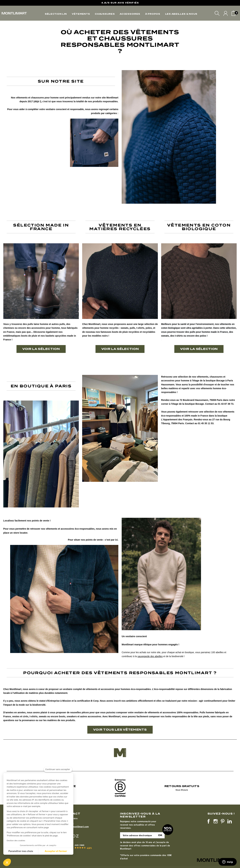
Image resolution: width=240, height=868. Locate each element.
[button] (7, 862)
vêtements (22, 98)
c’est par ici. (112, 540)
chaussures (37, 98)
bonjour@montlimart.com (76, 827)
